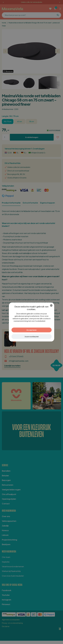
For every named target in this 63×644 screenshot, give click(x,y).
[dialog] (32, 322)
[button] (32, 336)
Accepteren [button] (31, 330)
